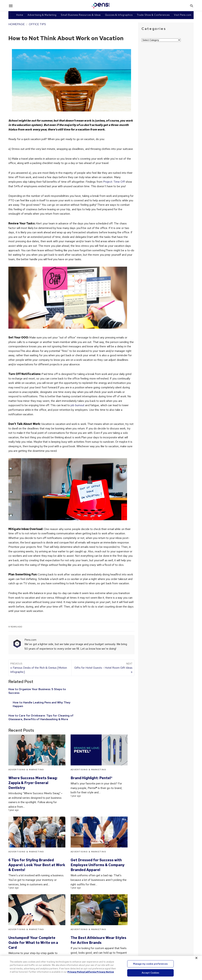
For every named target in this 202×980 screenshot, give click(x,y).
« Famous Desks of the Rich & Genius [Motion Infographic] (40, 668)
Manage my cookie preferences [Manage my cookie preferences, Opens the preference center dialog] (150, 964)
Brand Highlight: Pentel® (91, 768)
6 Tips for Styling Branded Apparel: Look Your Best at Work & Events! (37, 855)
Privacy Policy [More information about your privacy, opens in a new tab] (76, 972)
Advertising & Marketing (42, 15)
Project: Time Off (114, 182)
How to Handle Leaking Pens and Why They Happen (96, 691)
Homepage (17, 24)
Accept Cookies (151, 973)
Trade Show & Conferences (153, 15)
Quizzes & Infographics (119, 15)
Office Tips (37, 24)
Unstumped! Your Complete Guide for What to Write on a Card (33, 933)
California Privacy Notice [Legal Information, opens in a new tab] (99, 972)
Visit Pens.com (183, 15)
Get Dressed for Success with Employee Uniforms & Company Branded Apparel (98, 855)
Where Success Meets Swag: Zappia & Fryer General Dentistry (33, 773)
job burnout (77, 405)
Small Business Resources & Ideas (81, 15)
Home (20, 15)
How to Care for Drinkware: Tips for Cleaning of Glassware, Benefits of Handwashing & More (33, 706)
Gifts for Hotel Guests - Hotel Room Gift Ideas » (103, 668)
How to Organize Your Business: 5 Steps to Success (35, 691)
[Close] (196, 958)
